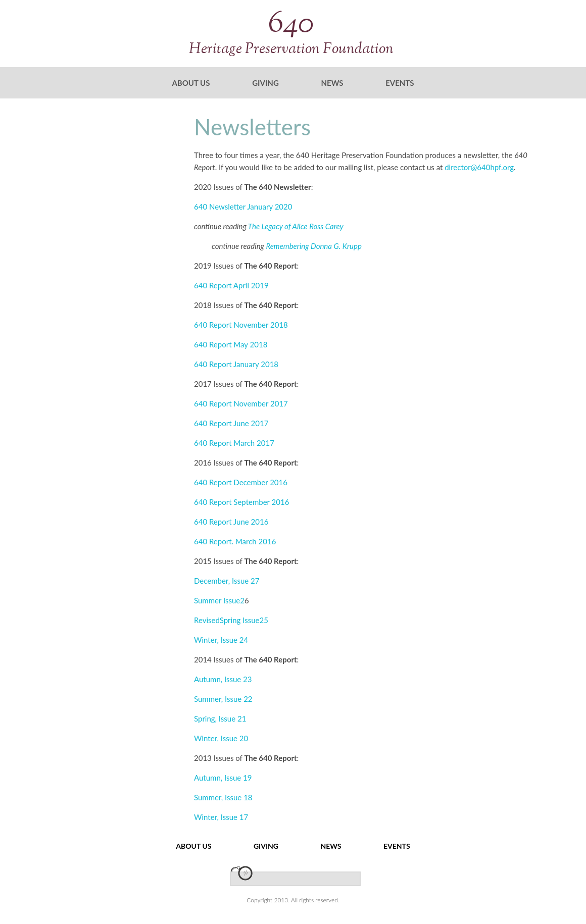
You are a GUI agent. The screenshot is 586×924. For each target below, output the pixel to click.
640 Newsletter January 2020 (243, 207)
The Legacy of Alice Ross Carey (296, 226)
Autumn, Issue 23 (223, 679)
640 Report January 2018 (236, 364)
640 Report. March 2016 (235, 541)
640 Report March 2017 (234, 443)
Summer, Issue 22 (223, 699)
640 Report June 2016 (231, 522)
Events (400, 83)
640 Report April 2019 (231, 285)
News (332, 83)
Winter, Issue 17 (221, 817)
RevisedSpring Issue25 (231, 620)
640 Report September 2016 (241, 502)
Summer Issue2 (219, 600)
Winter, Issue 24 (221, 640)
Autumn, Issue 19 (223, 778)
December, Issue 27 (227, 581)
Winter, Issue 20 (221, 738)
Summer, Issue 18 (223, 797)
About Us (191, 83)
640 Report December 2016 (241, 482)
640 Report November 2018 (241, 325)
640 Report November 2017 (241, 403)
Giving (265, 83)
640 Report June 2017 (231, 423)
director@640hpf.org (479, 167)
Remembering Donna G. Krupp (313, 246)
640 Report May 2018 (231, 344)
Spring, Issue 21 (220, 718)
